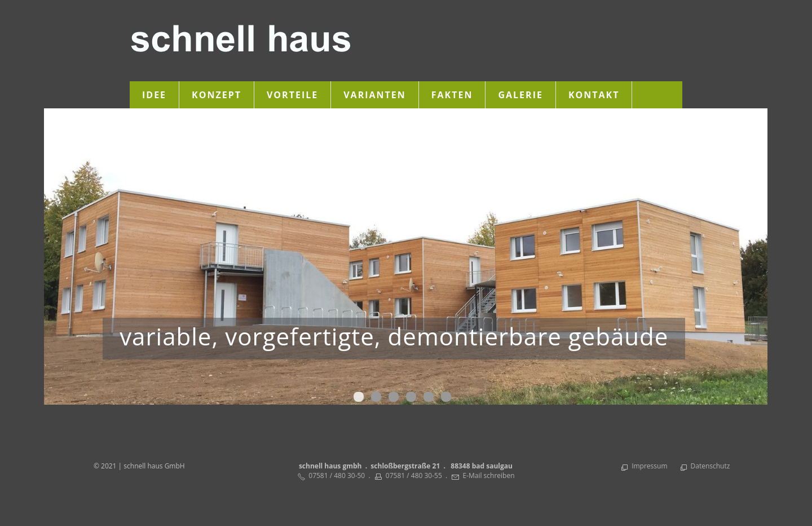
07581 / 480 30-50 (337, 475)
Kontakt (594, 95)
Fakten (452, 95)
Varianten (375, 95)
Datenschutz (710, 466)
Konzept (217, 95)
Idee (154, 95)
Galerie (520, 95)
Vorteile (292, 95)
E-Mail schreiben (488, 475)
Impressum (649, 466)
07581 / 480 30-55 (414, 475)
